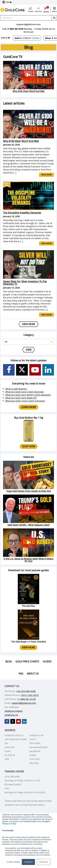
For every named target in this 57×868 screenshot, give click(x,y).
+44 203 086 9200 (26, 691)
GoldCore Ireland (13, 711)
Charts (31, 10)
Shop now (29, 446)
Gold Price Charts (27, 661)
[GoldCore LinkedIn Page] (48, 370)
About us (33, 674)
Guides (47, 661)
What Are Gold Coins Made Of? (21, 398)
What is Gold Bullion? (16, 389)
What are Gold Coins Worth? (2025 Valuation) (28, 395)
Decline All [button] (44, 862)
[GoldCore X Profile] (22, 370)
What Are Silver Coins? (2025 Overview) (25, 401)
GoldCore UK (11, 715)
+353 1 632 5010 (29, 695)
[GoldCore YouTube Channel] (35, 370)
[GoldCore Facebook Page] (9, 370)
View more (28, 647)
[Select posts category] (28, 342)
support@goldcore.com (28, 24)
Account (39, 10)
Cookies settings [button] (13, 862)
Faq (21, 674)
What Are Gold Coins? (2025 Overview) (25, 392)
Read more (47, 175)
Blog (9, 661)
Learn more (29, 407)
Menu (54, 10)
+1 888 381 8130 (16, 29)
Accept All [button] (28, 862)
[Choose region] (7, 2)
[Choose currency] (5, 38)
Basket (46, 10)
